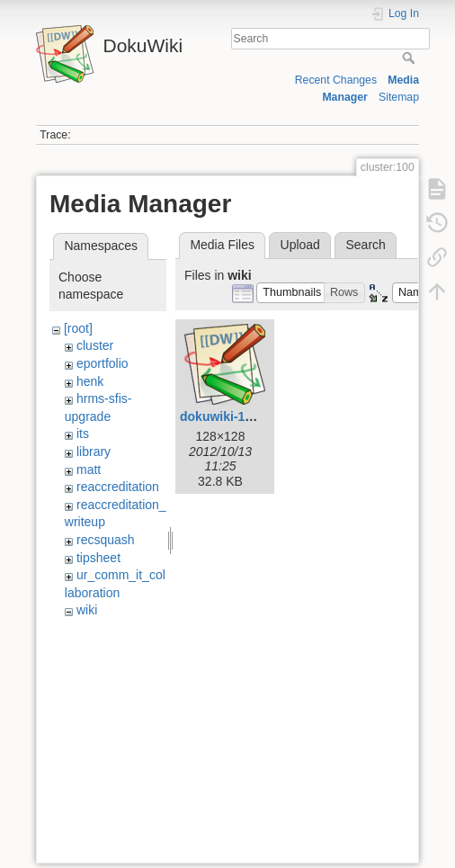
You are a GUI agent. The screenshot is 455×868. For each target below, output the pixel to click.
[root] (78, 328)
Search (410, 58)
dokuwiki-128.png (232, 416)
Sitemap (399, 97)
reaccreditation (118, 487)
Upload (300, 245)
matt (89, 470)
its (83, 434)
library (94, 452)
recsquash (106, 540)
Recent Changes (336, 80)
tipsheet (98, 558)
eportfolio (103, 363)
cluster (95, 345)
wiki (87, 610)
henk (90, 381)
